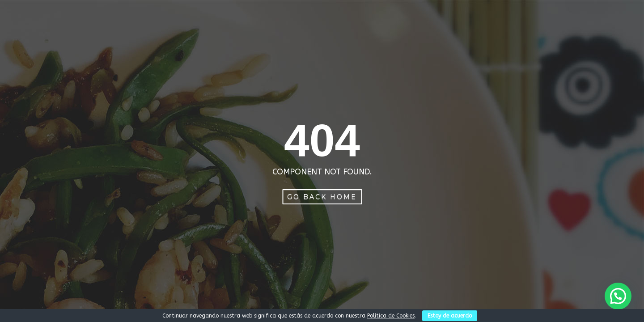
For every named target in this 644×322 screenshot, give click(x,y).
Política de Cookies (391, 316)
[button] (618, 296)
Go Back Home (322, 197)
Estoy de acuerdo (450, 316)
